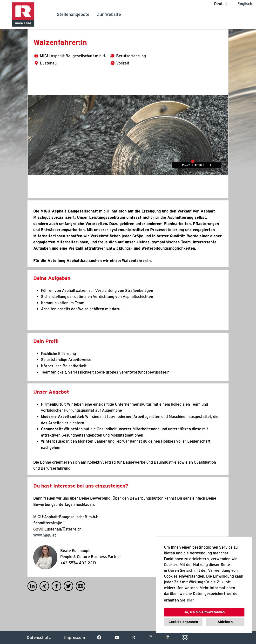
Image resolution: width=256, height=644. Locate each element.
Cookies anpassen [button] (183, 622)
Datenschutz (39, 637)
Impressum (75, 637)
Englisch (245, 4)
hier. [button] (191, 600)
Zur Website (109, 14)
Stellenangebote (73, 14)
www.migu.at (45, 535)
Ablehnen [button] (225, 622)
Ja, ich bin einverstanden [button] (204, 612)
